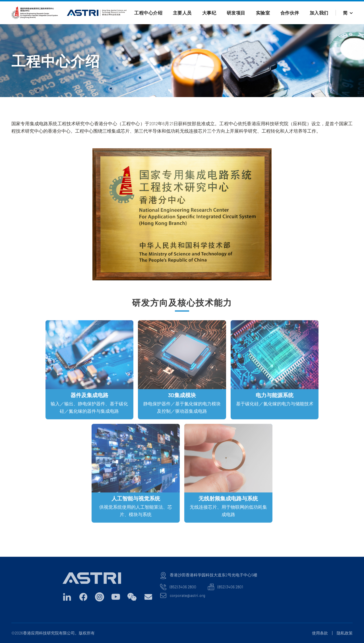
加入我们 (319, 13)
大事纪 (209, 13)
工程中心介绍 (148, 13)
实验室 (263, 13)
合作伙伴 (290, 13)
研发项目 (236, 13)
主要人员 (182, 13)
